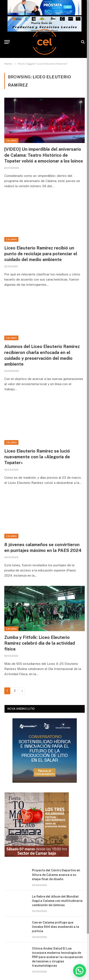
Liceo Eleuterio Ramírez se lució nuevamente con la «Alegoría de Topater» (37, 457)
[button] (80, 971)
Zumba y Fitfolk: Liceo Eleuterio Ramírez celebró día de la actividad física (40, 643)
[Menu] (7, 42)
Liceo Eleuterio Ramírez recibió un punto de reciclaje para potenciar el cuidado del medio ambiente (41, 254)
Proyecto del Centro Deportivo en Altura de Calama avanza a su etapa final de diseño (56, 875)
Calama (11, 141)
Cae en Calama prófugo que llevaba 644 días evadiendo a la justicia (56, 927)
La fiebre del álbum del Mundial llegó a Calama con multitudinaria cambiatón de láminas (57, 901)
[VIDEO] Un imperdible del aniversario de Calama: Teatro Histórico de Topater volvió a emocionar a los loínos (44, 155)
